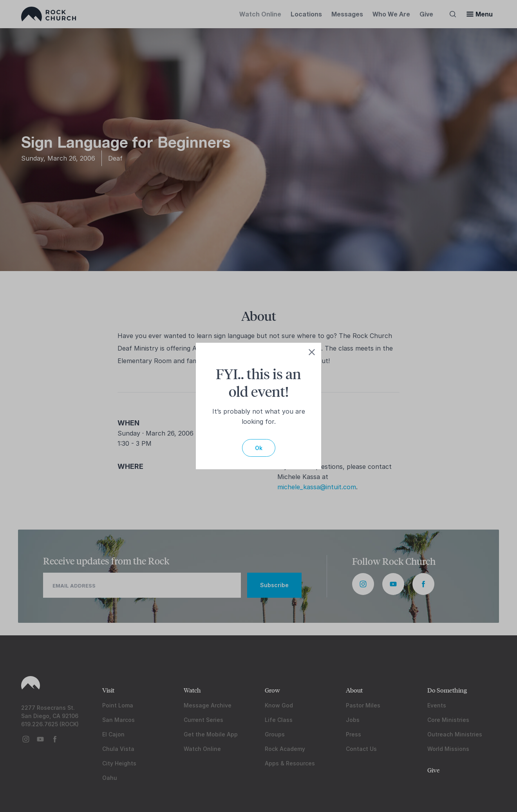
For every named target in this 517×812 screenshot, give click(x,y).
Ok (259, 448)
